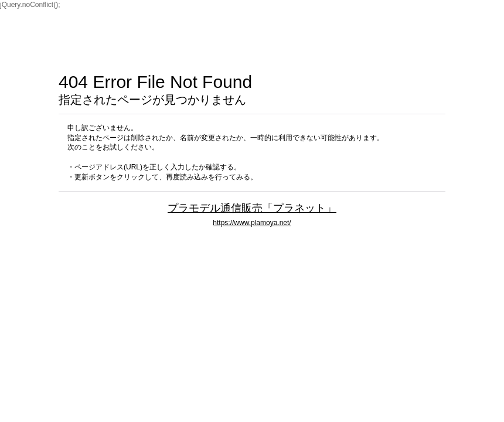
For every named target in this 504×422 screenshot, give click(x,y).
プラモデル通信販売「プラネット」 (252, 208)
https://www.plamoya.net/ (252, 223)
